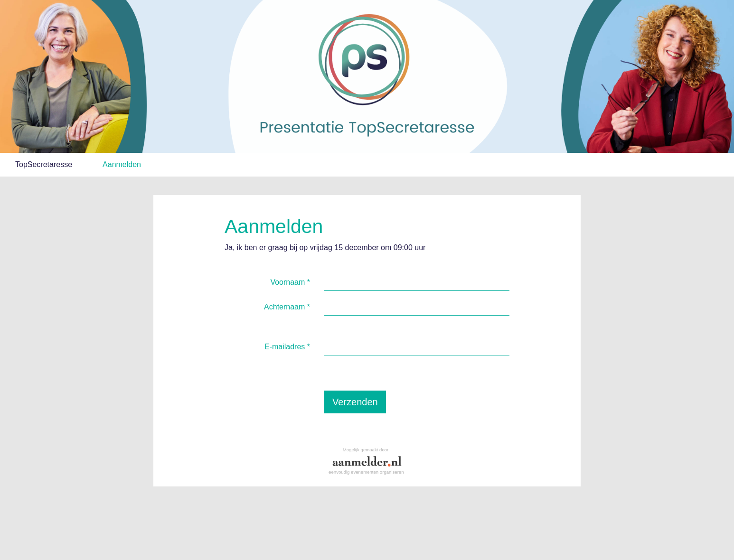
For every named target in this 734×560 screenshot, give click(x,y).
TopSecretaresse (44, 164)
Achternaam (287, 307)
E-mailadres (287, 347)
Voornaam (290, 282)
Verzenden (355, 402)
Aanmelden (122, 164)
